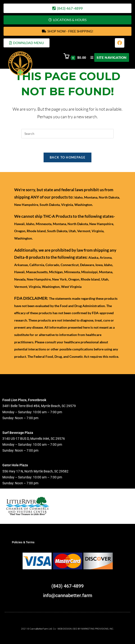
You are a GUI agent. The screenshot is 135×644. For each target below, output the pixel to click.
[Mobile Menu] (108, 58)
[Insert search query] (67, 134)
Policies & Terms (23, 542)
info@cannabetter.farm (68, 595)
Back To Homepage (67, 158)
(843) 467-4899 (67, 586)
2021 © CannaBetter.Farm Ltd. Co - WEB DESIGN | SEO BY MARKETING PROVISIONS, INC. (67, 629)
